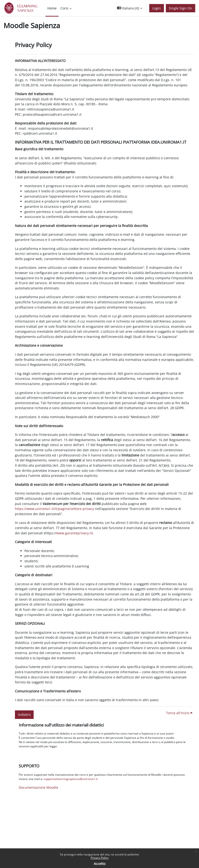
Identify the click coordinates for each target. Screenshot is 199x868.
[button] (130, 8)
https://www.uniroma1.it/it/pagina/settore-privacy (54, 509)
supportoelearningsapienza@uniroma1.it (71, 779)
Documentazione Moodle (38, 787)
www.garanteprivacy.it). (75, 533)
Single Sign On (181, 8)
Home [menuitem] (52, 8)
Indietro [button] (24, 715)
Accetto (100, 864)
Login (157, 8)
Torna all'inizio (179, 713)
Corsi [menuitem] (64, 8)
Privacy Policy (100, 858)
